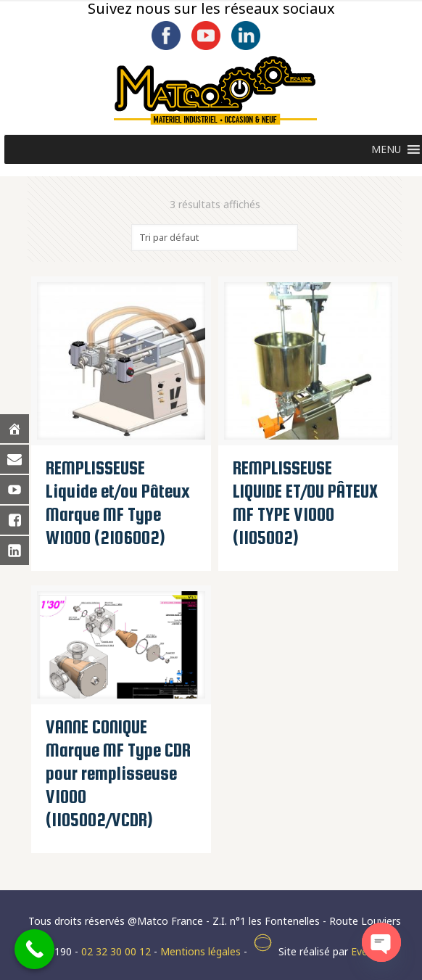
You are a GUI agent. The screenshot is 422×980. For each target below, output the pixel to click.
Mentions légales (200, 951)
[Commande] (215, 238)
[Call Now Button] (34, 949)
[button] (386, 149)
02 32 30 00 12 (116, 951)
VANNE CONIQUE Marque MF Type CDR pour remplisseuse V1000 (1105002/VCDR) (118, 773)
